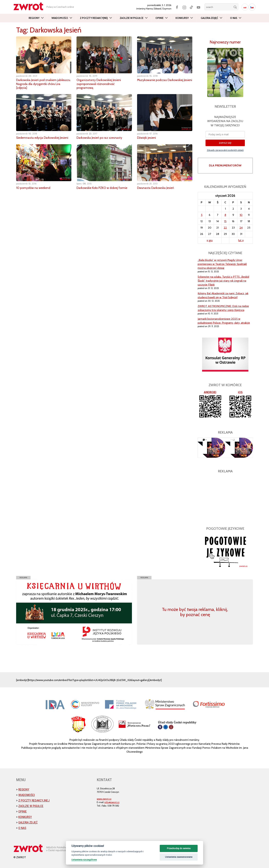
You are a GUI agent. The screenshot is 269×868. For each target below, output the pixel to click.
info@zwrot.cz (112, 802)
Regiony (34, 18)
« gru (210, 240)
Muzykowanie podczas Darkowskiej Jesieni (160, 82)
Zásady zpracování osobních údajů (225, 150)
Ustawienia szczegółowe (84, 860)
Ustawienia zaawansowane (179, 857)
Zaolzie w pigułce (132, 18)
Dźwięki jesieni (147, 137)
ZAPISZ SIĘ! (225, 143)
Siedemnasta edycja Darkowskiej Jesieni (43, 137)
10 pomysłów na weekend (33, 187)
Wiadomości (60, 18)
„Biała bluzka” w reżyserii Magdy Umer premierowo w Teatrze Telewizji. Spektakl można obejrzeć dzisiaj (222, 264)
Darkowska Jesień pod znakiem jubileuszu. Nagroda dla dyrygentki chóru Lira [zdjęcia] (44, 84)
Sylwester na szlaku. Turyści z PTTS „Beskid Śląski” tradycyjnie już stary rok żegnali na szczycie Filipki (223, 281)
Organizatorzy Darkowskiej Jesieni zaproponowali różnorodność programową (99, 84)
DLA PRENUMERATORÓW (225, 165)
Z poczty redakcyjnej (94, 18)
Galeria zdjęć (209, 18)
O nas (234, 18)
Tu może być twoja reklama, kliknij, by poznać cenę (195, 612)
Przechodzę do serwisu (179, 848)
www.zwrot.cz (104, 799)
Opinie (159, 18)
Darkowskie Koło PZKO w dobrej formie (102, 187)
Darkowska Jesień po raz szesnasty (100, 137)
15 (225, 221)
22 (225, 228)
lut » (241, 240)
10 (241, 215)
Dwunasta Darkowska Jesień (156, 187)
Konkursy (182, 18)
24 (241, 228)
